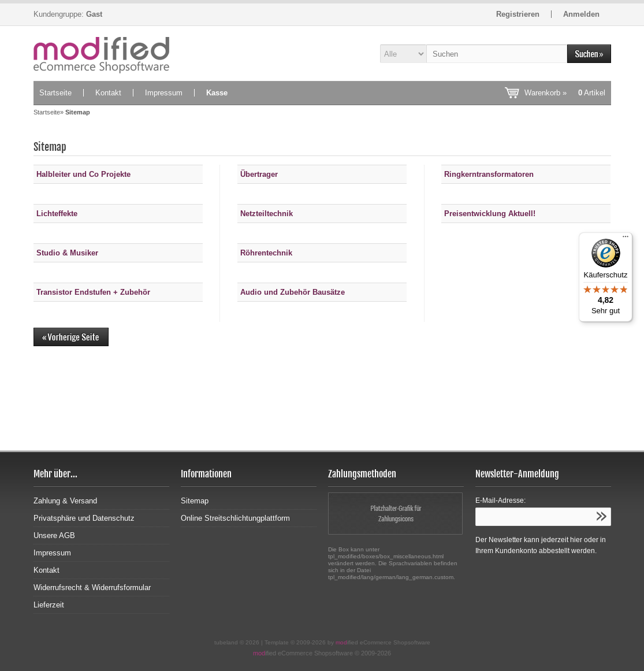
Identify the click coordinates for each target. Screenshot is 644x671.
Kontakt (108, 93)
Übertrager (259, 174)
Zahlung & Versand (65, 501)
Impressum (164, 93)
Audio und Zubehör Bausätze (293, 292)
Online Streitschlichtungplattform (235, 518)
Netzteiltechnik (267, 214)
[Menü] (626, 239)
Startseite (55, 93)
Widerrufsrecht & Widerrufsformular (92, 587)
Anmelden (581, 14)
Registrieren (518, 14)
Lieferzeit (49, 605)
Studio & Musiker (67, 253)
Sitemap (195, 501)
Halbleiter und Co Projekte (83, 174)
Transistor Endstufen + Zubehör (93, 292)
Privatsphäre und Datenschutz (84, 518)
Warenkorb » (565, 93)
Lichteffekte (57, 214)
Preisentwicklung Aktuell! (490, 214)
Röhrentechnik (266, 253)
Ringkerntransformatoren (489, 174)
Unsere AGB (54, 535)
